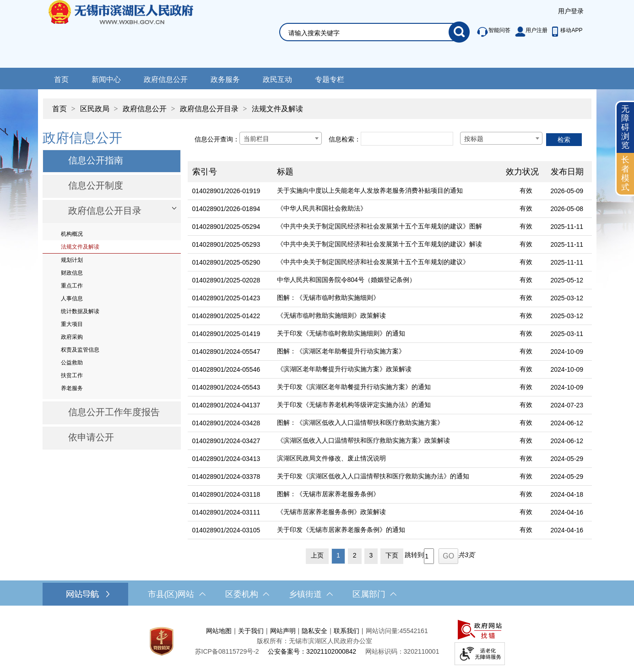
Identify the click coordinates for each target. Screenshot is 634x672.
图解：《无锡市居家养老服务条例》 (328, 494)
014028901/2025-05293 (226, 244)
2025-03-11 (567, 334)
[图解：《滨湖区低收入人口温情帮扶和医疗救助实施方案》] (387, 423)
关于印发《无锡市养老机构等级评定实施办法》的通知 (354, 405)
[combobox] (281, 138)
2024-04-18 (567, 494)
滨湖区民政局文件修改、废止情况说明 (331, 458)
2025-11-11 (567, 227)
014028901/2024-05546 (226, 369)
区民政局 (95, 109)
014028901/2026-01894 (226, 209)
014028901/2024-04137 (226, 405)
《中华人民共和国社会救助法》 (322, 208)
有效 (526, 190)
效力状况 (522, 172)
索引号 (205, 172)
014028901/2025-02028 (226, 280)
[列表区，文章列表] (390, 346)
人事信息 (72, 298)
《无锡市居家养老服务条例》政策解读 (331, 512)
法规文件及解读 (277, 109)
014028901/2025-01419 (226, 334)
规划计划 (72, 260)
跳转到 (414, 555)
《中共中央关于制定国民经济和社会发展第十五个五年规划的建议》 (373, 262)
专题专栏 (330, 79)
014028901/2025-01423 (226, 298)
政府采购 (72, 337)
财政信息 (72, 273)
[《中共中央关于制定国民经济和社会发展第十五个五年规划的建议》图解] (387, 227)
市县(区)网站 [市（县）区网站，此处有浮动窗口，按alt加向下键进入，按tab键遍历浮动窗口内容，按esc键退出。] (177, 594)
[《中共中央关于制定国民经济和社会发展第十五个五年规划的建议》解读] (387, 245)
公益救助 (72, 363)
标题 (285, 172)
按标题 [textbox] (474, 139)
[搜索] (459, 32)
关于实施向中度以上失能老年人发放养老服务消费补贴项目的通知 (370, 190)
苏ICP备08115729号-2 (227, 651)
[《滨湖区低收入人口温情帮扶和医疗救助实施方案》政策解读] (387, 441)
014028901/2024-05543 (226, 387)
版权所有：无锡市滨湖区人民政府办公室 (314, 641)
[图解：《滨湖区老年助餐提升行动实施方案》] (387, 352)
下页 (392, 555)
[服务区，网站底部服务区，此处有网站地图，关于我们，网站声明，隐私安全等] (317, 641)
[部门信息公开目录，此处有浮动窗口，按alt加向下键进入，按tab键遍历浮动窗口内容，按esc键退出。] (112, 211)
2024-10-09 (567, 352)
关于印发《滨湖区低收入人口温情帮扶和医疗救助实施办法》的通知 (373, 476)
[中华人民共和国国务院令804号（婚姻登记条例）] (387, 280)
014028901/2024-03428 (226, 423)
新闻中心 (106, 79)
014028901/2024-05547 (226, 352)
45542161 (413, 631)
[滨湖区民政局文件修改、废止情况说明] (387, 459)
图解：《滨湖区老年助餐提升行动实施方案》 (341, 351)
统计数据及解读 (80, 311)
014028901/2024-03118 (226, 494)
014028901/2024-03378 (226, 477)
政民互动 (277, 79)
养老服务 (72, 388)
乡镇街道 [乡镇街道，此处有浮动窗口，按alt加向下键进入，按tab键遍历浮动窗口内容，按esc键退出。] (311, 594)
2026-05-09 (567, 191)
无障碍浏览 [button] (625, 127)
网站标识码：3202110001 (402, 651)
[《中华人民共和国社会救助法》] (387, 209)
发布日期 (567, 172)
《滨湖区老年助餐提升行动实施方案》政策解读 (344, 369)
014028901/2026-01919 (226, 191)
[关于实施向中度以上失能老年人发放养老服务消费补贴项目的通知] (387, 191)
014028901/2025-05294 (226, 227)
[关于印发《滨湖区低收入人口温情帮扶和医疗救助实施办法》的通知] (387, 477)
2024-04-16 (567, 512)
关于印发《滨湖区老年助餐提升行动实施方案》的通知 (354, 387)
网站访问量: (383, 631)
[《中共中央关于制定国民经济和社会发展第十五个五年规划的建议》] (387, 263)
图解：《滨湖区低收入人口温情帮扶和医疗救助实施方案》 (360, 423)
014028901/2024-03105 (226, 530)
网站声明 (283, 631)
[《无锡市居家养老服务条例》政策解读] (387, 512)
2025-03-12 (567, 298)
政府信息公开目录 (209, 109)
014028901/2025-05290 (226, 262)
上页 (317, 555)
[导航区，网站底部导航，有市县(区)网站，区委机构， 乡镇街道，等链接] (317, 594)
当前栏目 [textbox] (256, 139)
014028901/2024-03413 (226, 459)
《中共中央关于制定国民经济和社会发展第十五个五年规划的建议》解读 (379, 244)
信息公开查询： (217, 139)
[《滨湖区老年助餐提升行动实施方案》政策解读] (387, 370)
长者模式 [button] (625, 173)
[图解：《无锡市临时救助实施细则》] (387, 298)
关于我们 (251, 631)
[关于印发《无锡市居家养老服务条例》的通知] (387, 530)
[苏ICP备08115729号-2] (227, 651)
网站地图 (219, 631)
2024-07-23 (567, 405)
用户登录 (571, 11)
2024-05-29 (567, 459)
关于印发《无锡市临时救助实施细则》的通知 (341, 333)
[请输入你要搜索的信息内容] (368, 33)
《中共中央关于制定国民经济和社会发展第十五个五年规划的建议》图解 (379, 226)
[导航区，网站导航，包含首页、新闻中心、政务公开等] (317, 79)
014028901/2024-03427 (226, 441)
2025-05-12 (567, 280)
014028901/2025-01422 (226, 316)
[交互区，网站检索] (363, 21)
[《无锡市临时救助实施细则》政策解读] (387, 316)
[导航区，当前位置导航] (317, 104)
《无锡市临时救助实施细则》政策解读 (331, 315)
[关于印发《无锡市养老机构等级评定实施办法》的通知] (387, 405)
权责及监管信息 (80, 350)
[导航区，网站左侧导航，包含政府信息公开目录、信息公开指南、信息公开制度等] (112, 289)
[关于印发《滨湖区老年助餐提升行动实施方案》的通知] (387, 387)
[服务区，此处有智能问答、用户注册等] (527, 32)
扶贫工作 (72, 375)
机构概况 (72, 234)
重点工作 (72, 286)
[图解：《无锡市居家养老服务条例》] (387, 495)
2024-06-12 (567, 423)
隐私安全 (314, 631)
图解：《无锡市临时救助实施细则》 (328, 298)
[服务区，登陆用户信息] (571, 11)
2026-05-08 (567, 209)
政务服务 (225, 79)
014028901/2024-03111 (226, 512)
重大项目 (72, 324)
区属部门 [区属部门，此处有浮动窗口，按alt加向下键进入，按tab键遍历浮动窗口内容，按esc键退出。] (374, 594)
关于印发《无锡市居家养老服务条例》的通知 (341, 530)
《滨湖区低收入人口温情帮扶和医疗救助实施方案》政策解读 (363, 440)
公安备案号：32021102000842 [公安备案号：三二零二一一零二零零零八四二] (312, 651)
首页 (61, 79)
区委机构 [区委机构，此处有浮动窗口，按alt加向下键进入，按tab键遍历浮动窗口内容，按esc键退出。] (247, 594)
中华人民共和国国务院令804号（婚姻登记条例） (346, 280)
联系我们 (347, 631)
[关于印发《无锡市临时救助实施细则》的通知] (387, 334)
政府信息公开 (166, 79)
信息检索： (345, 139)
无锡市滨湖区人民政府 (133, 34)
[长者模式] (625, 174)
